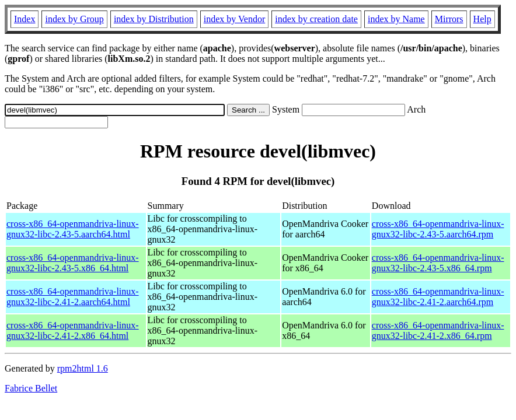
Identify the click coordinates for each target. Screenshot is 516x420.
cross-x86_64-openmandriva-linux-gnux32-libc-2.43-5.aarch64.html (73, 229)
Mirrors (449, 19)
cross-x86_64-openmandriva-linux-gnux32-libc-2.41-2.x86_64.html (73, 330)
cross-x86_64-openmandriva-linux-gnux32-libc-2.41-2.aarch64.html (73, 297)
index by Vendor (234, 19)
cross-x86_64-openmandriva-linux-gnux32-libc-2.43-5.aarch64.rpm (438, 229)
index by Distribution (154, 19)
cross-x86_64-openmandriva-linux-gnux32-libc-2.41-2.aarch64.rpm (438, 297)
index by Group (74, 19)
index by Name (396, 19)
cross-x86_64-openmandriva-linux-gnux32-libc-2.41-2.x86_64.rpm (438, 330)
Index (25, 19)
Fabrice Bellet (31, 388)
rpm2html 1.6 (83, 368)
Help (482, 19)
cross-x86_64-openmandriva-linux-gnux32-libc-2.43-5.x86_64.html (73, 263)
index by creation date (316, 19)
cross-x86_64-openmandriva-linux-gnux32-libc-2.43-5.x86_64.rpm (438, 263)
